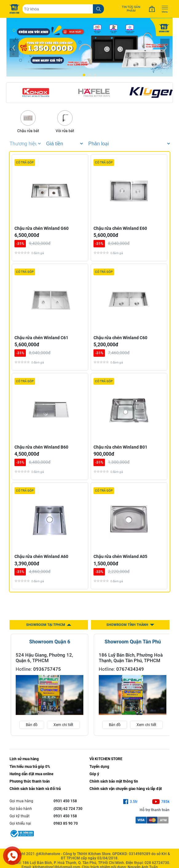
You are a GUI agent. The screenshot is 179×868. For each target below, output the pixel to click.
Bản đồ (32, 725)
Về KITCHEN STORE (106, 759)
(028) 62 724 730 (68, 809)
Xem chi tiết (63, 725)
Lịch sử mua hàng (24, 759)
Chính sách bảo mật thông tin (114, 781)
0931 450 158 (65, 801)
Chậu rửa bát (28, 122)
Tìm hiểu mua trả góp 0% (30, 767)
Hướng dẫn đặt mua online (31, 774)
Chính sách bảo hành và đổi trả (35, 789)
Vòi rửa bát (65, 122)
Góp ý (94, 774)
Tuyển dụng (99, 767)
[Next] (165, 48)
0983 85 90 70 (66, 823)
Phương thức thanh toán (30, 781)
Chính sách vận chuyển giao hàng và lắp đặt (126, 789)
